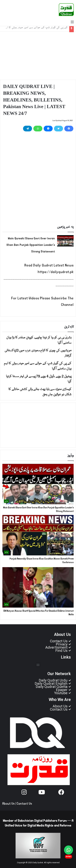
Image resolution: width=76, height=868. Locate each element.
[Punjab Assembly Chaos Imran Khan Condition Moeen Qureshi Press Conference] (38, 535)
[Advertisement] (38, 56)
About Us (8, 804)
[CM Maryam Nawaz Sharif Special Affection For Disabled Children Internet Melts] (38, 587)
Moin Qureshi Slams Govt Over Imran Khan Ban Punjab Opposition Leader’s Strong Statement (31, 245)
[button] (38, 665)
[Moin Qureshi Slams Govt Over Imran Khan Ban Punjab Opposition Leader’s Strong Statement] (65, 241)
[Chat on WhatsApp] (69, 850)
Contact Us (24, 804)
